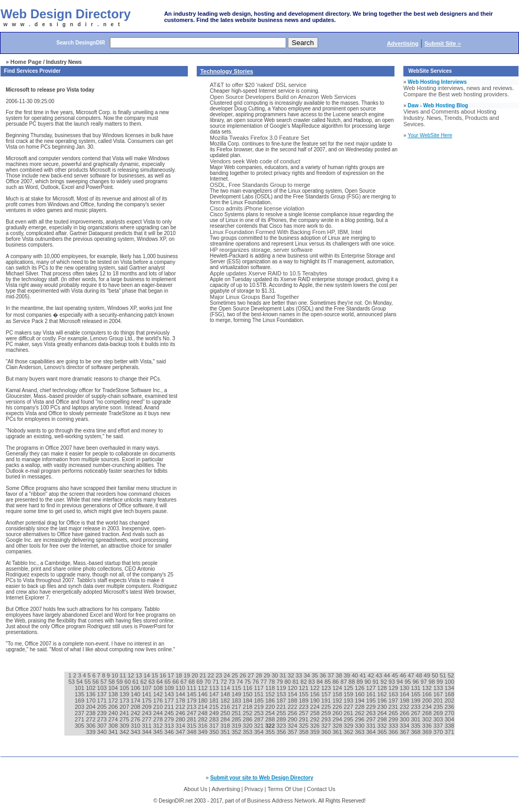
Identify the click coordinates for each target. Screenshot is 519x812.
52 (451, 675)
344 (147, 732)
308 (114, 726)
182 (226, 700)
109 (170, 688)
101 (80, 688)
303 (439, 719)
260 (338, 713)
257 (304, 713)
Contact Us (321, 789)
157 (327, 694)
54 (80, 682)
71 (216, 682)
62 (144, 682)
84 (320, 682)
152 (271, 694)
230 (383, 707)
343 (136, 732)
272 (91, 719)
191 (327, 700)
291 (304, 719)
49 (428, 675)
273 (103, 719)
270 (449, 713)
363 (360, 732)
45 (396, 675)
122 (316, 688)
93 (393, 682)
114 (226, 688)
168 (449, 694)
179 (192, 700)
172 (114, 700)
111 (192, 688)
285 (237, 719)
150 (248, 694)
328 (338, 726)
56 (97, 682)
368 (416, 732)
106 (136, 688)
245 (170, 713)
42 (372, 675)
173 (125, 700)
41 (363, 675)
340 (103, 732)
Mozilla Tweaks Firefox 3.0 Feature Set (259, 138)
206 (114, 707)
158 (338, 694)
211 (170, 707)
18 (180, 675)
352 (237, 732)
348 (192, 732)
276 (136, 719)
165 (416, 694)
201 (439, 700)
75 (248, 682)
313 (170, 726)
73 (233, 682)
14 (147, 675)
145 (192, 694)
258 (316, 713)
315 (192, 726)
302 (428, 719)
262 (360, 713)
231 (394, 707)
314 (181, 726)
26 (244, 675)
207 (125, 707)
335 (416, 726)
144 (181, 694)
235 (439, 707)
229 (372, 707)
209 (147, 707)
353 (248, 732)
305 (80, 726)
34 (307, 675)
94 (400, 682)
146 (203, 694)
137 (103, 694)
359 (316, 732)
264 (383, 713)
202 (449, 700)
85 (328, 682)
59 (120, 682)
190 (316, 700)
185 (259, 700)
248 (203, 713)
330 (360, 726)
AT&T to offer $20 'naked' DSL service (258, 85)
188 (293, 700)
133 (439, 688)
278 (159, 719)
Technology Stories (227, 71)
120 (293, 688)
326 (316, 726)
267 (416, 713)
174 (136, 700)
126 (360, 688)
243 (147, 713)
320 (248, 726)
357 (293, 732)
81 (296, 682)
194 (360, 700)
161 (372, 694)
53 (72, 682)
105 (125, 688)
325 (304, 726)
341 (114, 732)
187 (282, 700)
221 (282, 707)
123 (327, 688)
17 (171, 675)
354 (259, 732)
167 (439, 694)
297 (372, 719)
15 (156, 675)
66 (177, 682)
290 (293, 719)
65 (168, 682)
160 (360, 694)
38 (340, 675)
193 (349, 700)
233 (416, 707)
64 (160, 682)
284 (226, 719)
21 (204, 675)
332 (383, 726)
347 (181, 732)
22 (212, 675)
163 (394, 694)
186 (271, 700)
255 (282, 713)
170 (91, 700)
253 (259, 713)
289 (282, 719)
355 (271, 732)
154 (293, 694)
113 (215, 688)
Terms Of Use (285, 789)
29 (268, 675)
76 (257, 682)
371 (449, 732)
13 (139, 675)
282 (203, 719)
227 (349, 707)
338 (449, 726)
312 (159, 726)
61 (136, 682)
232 (405, 707)
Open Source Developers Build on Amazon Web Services (283, 97)
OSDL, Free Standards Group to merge (260, 185)
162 (383, 694)
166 (428, 694)
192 (338, 700)
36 (324, 675)
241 (125, 713)
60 (128, 682)
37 (331, 675)
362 (349, 732)
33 (300, 675)
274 (114, 719)
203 (80, 707)
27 (251, 675)
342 (125, 732)
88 (352, 682)
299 (394, 719)
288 (271, 719)
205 (103, 707)
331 (372, 726)
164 (405, 694)
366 (394, 732)
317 (215, 726)
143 (170, 694)
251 (237, 713)
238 (91, 713)
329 (349, 726)
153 (282, 694)
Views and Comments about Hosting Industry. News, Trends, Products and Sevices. (451, 118)
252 (248, 713)
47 (411, 675)
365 (383, 732)
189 (304, 700)
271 (80, 719)
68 (192, 682)
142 (159, 694)
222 (293, 707)
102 (91, 688)
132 (428, 688)
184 (248, 700)
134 (449, 688)
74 (240, 682)
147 (215, 694)
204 (91, 707)
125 (349, 688)
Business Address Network (281, 800)
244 (159, 713)
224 (316, 707)
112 (203, 688)
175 (147, 700)
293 (327, 719)
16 (163, 675)
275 (125, 719)
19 (188, 675)
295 (349, 719)
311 (147, 726)
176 (159, 700)
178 (181, 700)
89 (360, 682)
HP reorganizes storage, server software (261, 250)
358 (304, 732)
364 (372, 732)
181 (215, 700)
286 (248, 719)
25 (236, 675)
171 (103, 700)
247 (192, 713)
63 (153, 682)
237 (80, 713)
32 (292, 675)
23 (219, 675)
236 (449, 707)
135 (80, 694)
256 (293, 713)
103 (103, 688)
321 (259, 726)
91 (376, 682)
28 (260, 675)
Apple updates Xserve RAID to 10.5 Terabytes (268, 273)
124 (338, 688)
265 (394, 713)
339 (91, 732)
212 (181, 707)
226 (338, 707)
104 (114, 688)
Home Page (26, 62)
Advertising (225, 789)
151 (259, 694)
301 (416, 719)
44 (387, 675)
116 (248, 688)
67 (184, 682)
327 (327, 726)
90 (369, 682)
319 (237, 726)
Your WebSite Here (430, 135)
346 (170, 732)
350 (215, 732)
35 (316, 675)
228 (360, 707)
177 (170, 700)
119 (282, 688)
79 (280, 682)
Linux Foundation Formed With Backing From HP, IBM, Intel (286, 232)
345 (159, 732)
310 (136, 726)
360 (327, 732)
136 (91, 694)
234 (428, 707)
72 (224, 682)
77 (264, 682)
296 (360, 719)
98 (432, 682)
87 (345, 682)
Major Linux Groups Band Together (254, 297)
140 (136, 694)
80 (289, 682)
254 (271, 713)
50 (436, 675)
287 (259, 719)
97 (425, 682)
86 (336, 682)
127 (372, 688)
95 (408, 682)
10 (115, 675)
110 (181, 688)
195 (372, 700)
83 (313, 682)
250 (226, 713)
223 (304, 707)
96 (416, 682)
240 (114, 713)
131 (416, 688)
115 (237, 688)
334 (405, 726)
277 (147, 719)
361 (338, 732)
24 (227, 675)
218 (248, 707)
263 (372, 713)
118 (271, 688)
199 (416, 700)
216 (226, 707)
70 (208, 682)
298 (383, 719)
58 (112, 682)
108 (159, 688)
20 (195, 675)
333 (394, 726)
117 (259, 688)
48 (420, 675)
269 (439, 713)
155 (304, 694)
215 (215, 707)
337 (439, 726)
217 (237, 707)
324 (293, 726)
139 (125, 694)
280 (181, 719)
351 (226, 732)
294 (338, 719)
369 (428, 732)
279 (170, 719)
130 (405, 688)
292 (316, 719)
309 (125, 726)
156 (316, 694)
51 (443, 675)
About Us (195, 789)
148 (226, 694)
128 (383, 688)
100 (449, 682)
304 (449, 719)
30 (275, 675)
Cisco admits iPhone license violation (257, 208)
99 (440, 682)
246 (181, 713)
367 (405, 732)
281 (192, 719)
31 (284, 675)
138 (114, 694)
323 (282, 726)
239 (103, 713)
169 (80, 700)
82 (304, 682)
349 (203, 732)
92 (384, 682)
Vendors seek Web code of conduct (255, 161)
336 (428, 726)
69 (200, 682)
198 (405, 700)
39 (348, 675)
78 (272, 682)
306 (91, 726)
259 (327, 713)
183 (237, 700)
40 (356, 675)
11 (124, 675)
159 (349, 694)
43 (380, 675)
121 (304, 688)
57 (104, 682)
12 (132, 675)
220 (271, 707)
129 (394, 688)
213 (192, 707)
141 (147, 694)
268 (428, 713)
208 (136, 707)
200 (428, 700)
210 (159, 707)
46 (404, 675)
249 (215, 713)
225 (327, 707)
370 (439, 732)
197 (394, 700)
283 (215, 719)
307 (103, 726)
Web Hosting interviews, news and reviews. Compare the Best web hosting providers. (459, 91)
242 (136, 713)
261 (349, 713)
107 (147, 688)
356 (282, 732)
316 (203, 726)
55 (88, 682)
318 (226, 726)
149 (237, 694)
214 (203, 707)
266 (405, 713)
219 (259, 707)
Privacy (254, 789)
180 (203, 700)
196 (383, 700)
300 (405, 719)
